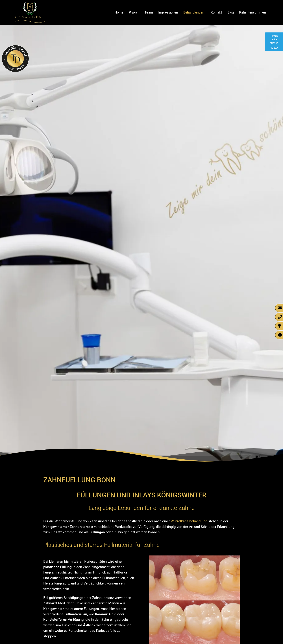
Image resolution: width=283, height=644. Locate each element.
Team (149, 12)
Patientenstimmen (252, 12)
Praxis (133, 12)
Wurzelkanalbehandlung (189, 521)
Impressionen (168, 12)
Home (119, 12)
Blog (231, 12)
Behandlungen (194, 12)
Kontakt (216, 12)
